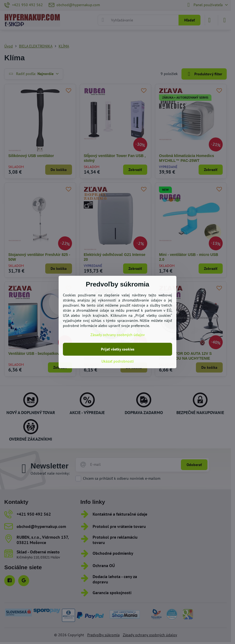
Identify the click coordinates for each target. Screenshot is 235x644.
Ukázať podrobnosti (118, 361)
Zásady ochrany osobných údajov (118, 335)
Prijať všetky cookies (118, 349)
